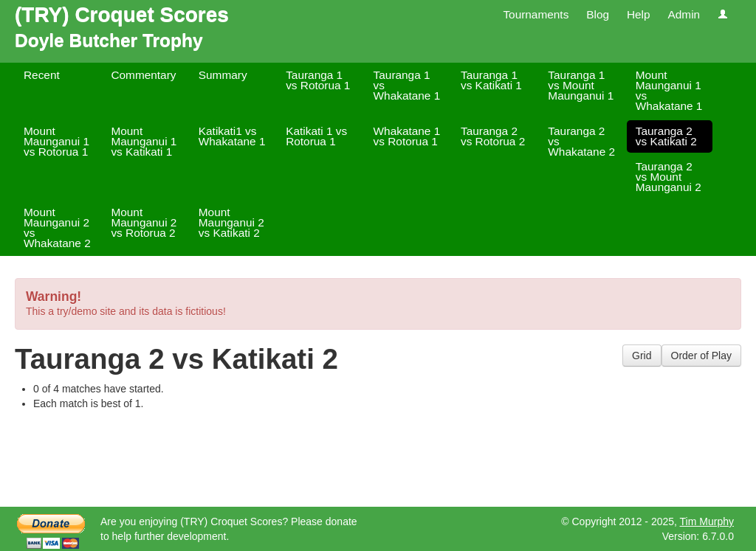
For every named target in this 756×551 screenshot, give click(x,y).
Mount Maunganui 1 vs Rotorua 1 (56, 141)
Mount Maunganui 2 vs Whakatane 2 (57, 228)
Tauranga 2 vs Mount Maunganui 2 (669, 177)
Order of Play (701, 356)
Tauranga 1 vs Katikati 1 (491, 80)
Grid (642, 356)
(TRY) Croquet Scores (122, 14)
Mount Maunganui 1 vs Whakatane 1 (669, 90)
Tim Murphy (707, 521)
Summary (223, 75)
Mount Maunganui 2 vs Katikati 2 (231, 222)
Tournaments (536, 14)
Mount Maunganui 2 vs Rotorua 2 (144, 222)
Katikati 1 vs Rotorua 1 (316, 136)
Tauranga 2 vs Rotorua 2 (493, 136)
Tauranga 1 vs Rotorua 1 (318, 80)
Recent (42, 75)
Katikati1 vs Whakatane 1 (232, 136)
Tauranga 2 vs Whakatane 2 (581, 141)
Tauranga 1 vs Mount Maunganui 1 (581, 85)
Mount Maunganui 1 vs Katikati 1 (144, 141)
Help (639, 14)
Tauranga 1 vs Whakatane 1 (407, 85)
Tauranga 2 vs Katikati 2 (666, 136)
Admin (684, 14)
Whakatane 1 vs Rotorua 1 (407, 136)
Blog (598, 14)
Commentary (143, 75)
